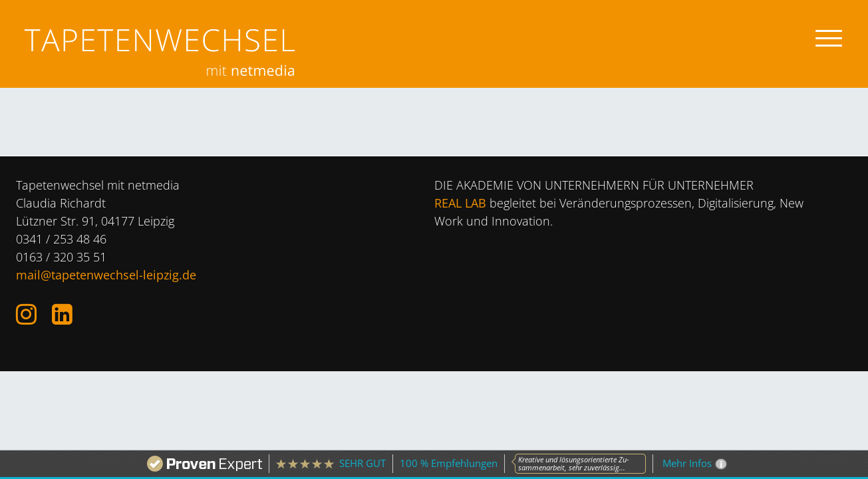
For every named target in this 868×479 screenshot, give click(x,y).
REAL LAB (460, 203)
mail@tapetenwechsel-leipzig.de (106, 275)
